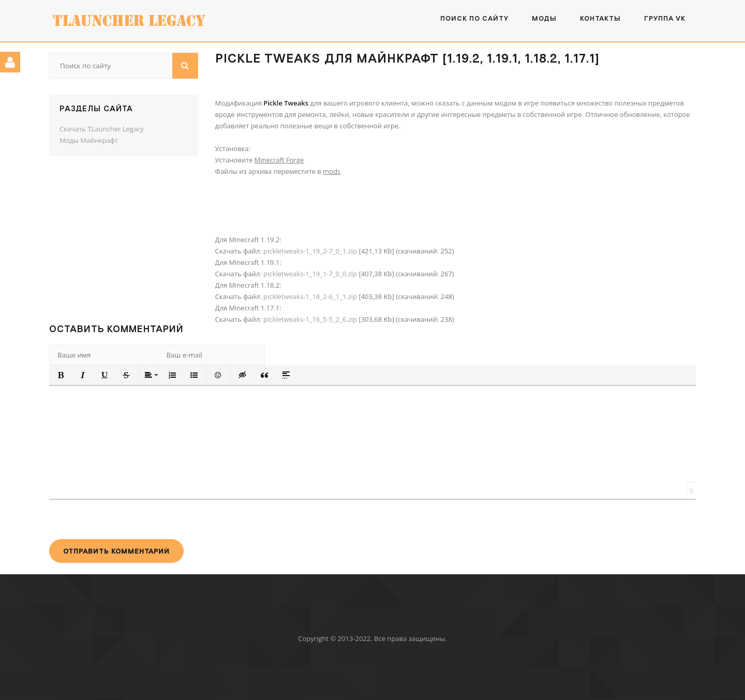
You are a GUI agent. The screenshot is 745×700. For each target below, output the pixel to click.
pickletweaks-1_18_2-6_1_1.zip (310, 296)
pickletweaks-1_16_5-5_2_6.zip (310, 319)
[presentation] (128, 519)
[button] (61, 375)
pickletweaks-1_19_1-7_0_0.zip (310, 274)
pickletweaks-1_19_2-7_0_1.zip (310, 251)
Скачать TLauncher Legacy (102, 129)
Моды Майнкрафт (89, 140)
